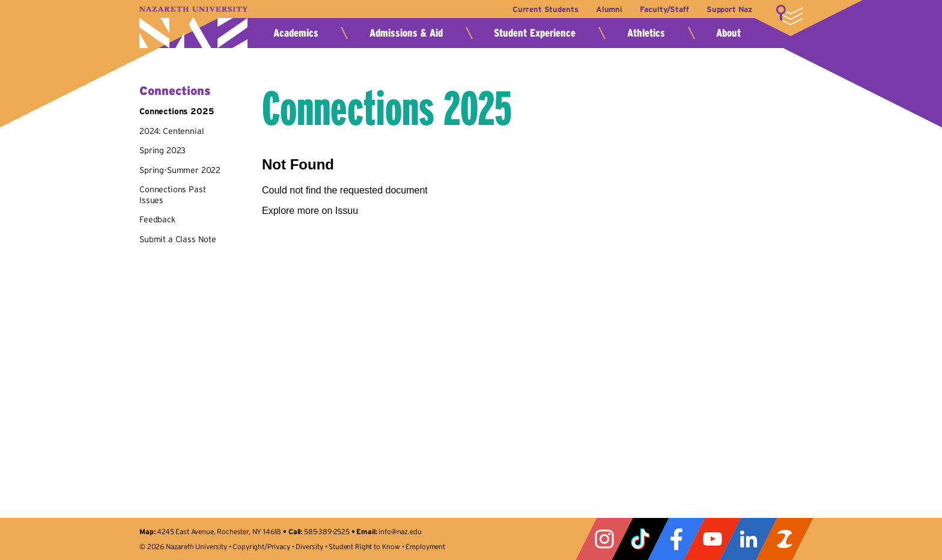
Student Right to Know (364, 546)
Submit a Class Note (178, 239)
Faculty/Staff (664, 9)
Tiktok (640, 539)
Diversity (309, 546)
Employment (425, 546)
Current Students (545, 9)
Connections (175, 91)
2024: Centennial (172, 131)
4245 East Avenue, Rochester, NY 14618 (219, 531)
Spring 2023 (163, 150)
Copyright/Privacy (261, 546)
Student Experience (535, 33)
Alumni (609, 9)
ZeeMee (785, 539)
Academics (296, 33)
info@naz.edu (400, 531)
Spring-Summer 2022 (180, 170)
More (789, 15)
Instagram (604, 539)
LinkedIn (749, 539)
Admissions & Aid (406, 33)
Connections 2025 (176, 111)
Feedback (157, 219)
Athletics (646, 33)
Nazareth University (193, 27)
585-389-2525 (327, 531)
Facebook (676, 539)
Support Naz (729, 9)
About (728, 33)
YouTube (713, 539)
